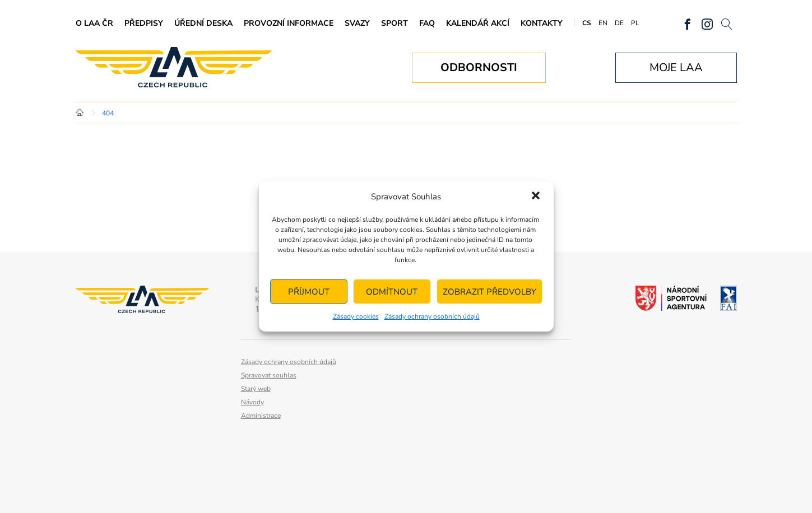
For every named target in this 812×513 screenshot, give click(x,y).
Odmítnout (392, 292)
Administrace (261, 416)
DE (619, 23)
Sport (395, 23)
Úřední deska (203, 23)
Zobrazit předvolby (489, 292)
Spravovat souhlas (269, 375)
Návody (252, 402)
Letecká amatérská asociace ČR (174, 67)
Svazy (357, 23)
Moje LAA (676, 67)
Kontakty (542, 23)
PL (635, 23)
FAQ (427, 23)
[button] (536, 197)
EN (603, 23)
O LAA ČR (94, 23)
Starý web (256, 389)
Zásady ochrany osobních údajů (432, 316)
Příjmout (309, 292)
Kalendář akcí (478, 23)
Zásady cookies (356, 316)
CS (587, 23)
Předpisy (144, 23)
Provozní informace (289, 23)
